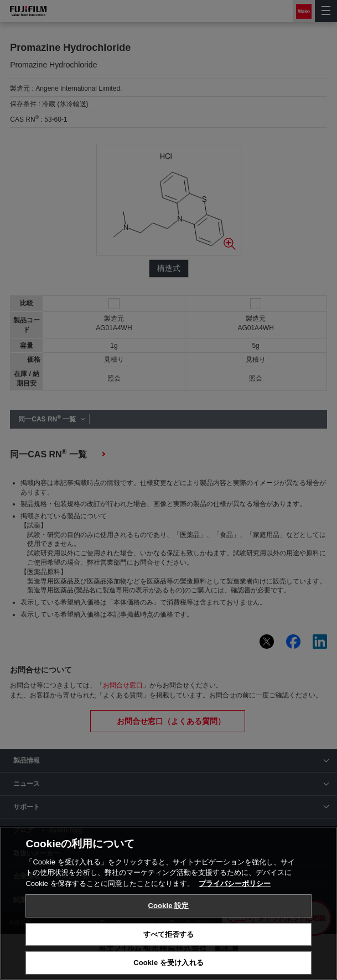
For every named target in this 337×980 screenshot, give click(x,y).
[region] (168, 903)
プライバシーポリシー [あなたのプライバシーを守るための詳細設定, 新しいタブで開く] (235, 883)
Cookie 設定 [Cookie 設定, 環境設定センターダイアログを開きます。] (168, 906)
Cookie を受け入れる (168, 963)
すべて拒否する (169, 934)
